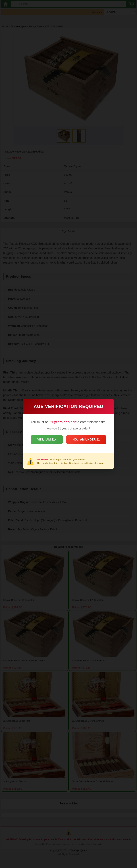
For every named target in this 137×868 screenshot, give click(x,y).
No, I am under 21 (87, 440)
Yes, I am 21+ (46, 440)
